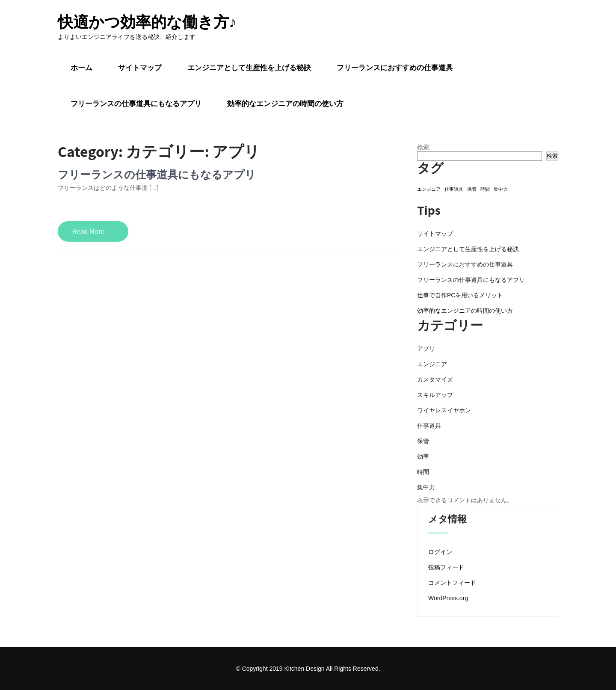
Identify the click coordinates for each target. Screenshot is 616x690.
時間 (423, 472)
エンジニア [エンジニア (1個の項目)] (429, 189)
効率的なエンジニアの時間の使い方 (285, 104)
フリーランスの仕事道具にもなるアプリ (136, 104)
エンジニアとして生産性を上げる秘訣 (249, 68)
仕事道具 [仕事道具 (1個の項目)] (454, 189)
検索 (423, 147)
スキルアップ (435, 395)
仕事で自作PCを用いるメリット (460, 295)
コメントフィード (452, 583)
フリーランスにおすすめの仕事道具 (395, 68)
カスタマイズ (435, 379)
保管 (423, 441)
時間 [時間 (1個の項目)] (485, 189)
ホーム (81, 68)
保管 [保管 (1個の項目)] (472, 189)
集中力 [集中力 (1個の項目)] (501, 189)
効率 (423, 456)
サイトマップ (140, 68)
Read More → (93, 231)
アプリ (426, 349)
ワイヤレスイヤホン (444, 410)
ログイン (440, 552)
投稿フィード (446, 567)
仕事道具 (429, 426)
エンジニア (432, 364)
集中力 (426, 487)
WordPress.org (448, 598)
